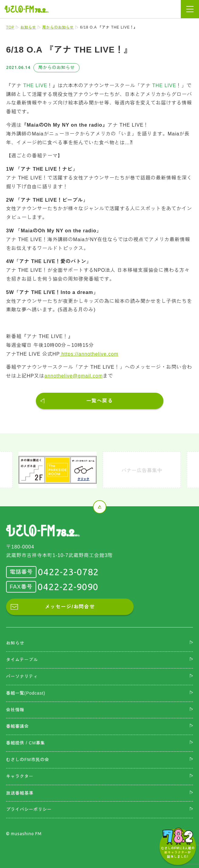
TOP (10, 27)
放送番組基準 (20, 793)
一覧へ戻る (100, 401)
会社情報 (15, 710)
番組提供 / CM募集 (26, 743)
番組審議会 (17, 726)
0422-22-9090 (68, 587)
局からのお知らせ (58, 27)
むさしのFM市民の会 (28, 760)
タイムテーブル (22, 660)
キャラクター (20, 776)
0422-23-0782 (68, 572)
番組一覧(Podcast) (26, 693)
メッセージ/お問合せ (70, 607)
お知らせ (28, 27)
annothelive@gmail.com (74, 376)
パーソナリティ (22, 676)
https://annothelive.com (89, 354)
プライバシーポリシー (29, 809)
